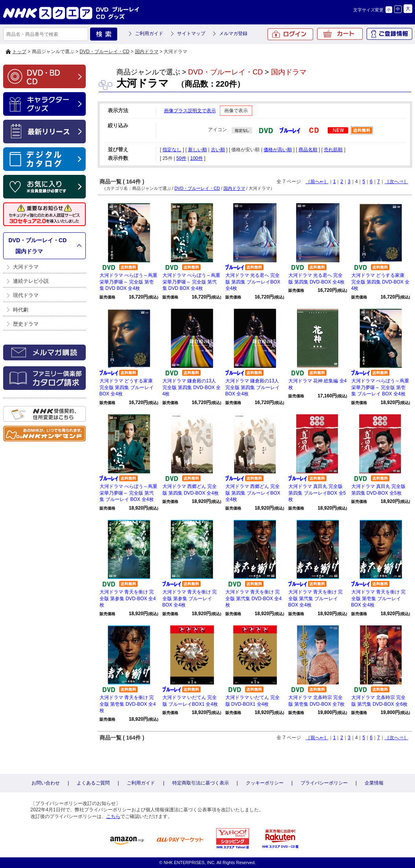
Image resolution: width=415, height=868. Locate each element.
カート (340, 34)
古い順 (218, 150)
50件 (181, 158)
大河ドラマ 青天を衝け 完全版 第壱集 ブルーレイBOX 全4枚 (379, 599)
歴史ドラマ (26, 324)
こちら (113, 816)
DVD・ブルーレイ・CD (104, 52)
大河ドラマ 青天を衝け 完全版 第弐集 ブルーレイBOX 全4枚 (316, 599)
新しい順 (197, 150)
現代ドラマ (26, 295)
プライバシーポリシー (324, 783)
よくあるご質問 (93, 783)
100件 (196, 158)
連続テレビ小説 (31, 281)
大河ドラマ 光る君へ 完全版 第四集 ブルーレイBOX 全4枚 (253, 282)
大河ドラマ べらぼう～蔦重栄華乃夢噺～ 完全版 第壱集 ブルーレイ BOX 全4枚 (380, 388)
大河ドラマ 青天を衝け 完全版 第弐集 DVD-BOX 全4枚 (254, 599)
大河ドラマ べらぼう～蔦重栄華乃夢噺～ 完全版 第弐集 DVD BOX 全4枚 (191, 282)
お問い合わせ (46, 783)
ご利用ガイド (149, 33)
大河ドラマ (26, 267)
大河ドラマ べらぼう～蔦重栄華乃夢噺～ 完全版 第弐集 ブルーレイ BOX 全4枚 (128, 493)
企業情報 (374, 783)
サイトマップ (191, 33)
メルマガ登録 (233, 33)
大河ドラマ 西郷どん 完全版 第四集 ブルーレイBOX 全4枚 (253, 493)
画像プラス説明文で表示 (190, 111)
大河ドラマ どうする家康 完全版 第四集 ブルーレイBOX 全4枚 (127, 388)
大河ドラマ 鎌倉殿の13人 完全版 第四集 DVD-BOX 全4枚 (192, 388)
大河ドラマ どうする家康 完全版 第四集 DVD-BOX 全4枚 (381, 282)
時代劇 (21, 310)
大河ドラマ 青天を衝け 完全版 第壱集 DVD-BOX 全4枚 (128, 704)
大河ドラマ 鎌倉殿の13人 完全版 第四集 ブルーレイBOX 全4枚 (253, 388)
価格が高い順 (278, 150)
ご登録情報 (389, 34)
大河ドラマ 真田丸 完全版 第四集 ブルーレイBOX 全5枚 (317, 493)
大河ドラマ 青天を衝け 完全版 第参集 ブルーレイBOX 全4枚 (190, 599)
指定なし (172, 150)
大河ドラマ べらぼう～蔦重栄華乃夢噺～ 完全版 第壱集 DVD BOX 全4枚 (128, 282)
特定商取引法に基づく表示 (201, 783)
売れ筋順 (333, 150)
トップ (19, 52)
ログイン (290, 34)
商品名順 (308, 150)
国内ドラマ (147, 52)
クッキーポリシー (265, 783)
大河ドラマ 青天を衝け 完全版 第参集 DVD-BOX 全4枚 (128, 599)
